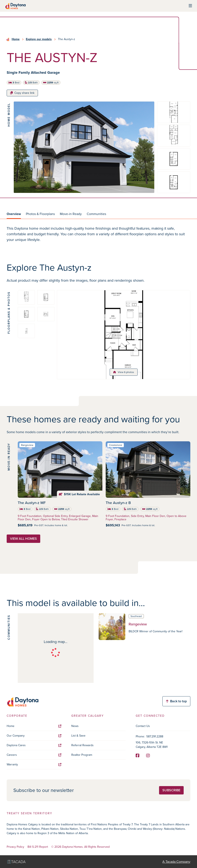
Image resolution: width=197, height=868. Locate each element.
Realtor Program (82, 755)
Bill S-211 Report (38, 847)
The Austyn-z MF (32, 503)
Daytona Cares (34, 745)
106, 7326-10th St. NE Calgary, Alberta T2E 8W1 (152, 745)
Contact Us (143, 726)
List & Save (78, 736)
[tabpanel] (98, 234)
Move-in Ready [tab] (71, 214)
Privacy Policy (15, 847)
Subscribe (171, 790)
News (75, 726)
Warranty (34, 764)
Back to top (176, 701)
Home (16, 39)
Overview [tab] (14, 214)
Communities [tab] (96, 214)
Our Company (34, 736)
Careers (34, 755)
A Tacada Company (176, 862)
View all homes (23, 539)
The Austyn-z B (118, 503)
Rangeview (138, 624)
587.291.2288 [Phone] (155, 736)
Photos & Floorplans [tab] (40, 214)
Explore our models (39, 39)
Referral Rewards (82, 745)
